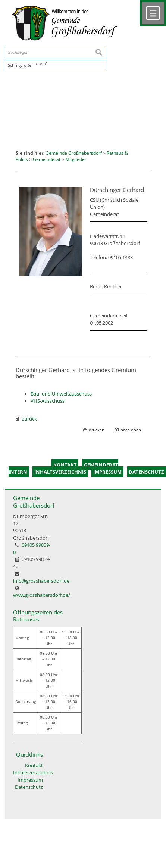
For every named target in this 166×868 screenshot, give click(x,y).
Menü (153, 13)
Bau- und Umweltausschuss (61, 394)
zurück (26, 419)
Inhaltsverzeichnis (28, 772)
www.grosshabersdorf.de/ (42, 595)
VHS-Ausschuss (48, 401)
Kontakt (34, 765)
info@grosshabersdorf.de (41, 581)
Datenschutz (29, 787)
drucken (97, 430)
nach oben (131, 430)
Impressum (30, 780)
